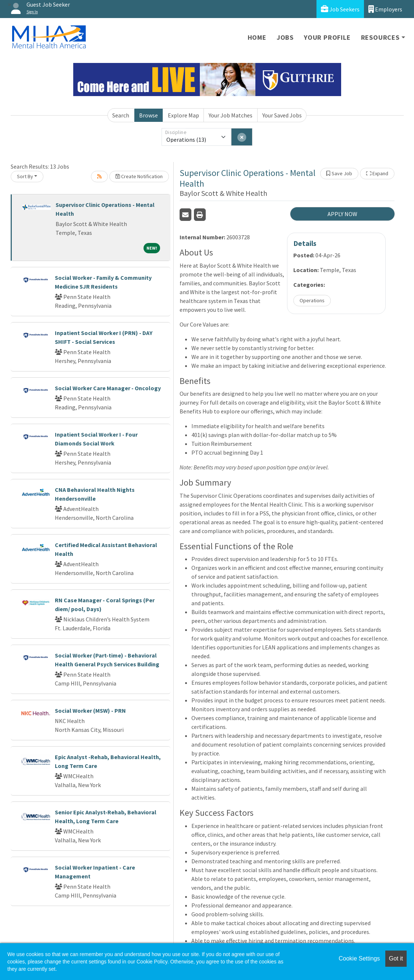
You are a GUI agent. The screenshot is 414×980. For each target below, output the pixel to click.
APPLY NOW (342, 214)
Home (257, 37)
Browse (148, 115)
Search (121, 115)
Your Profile (327, 37)
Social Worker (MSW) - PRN (90, 711)
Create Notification (139, 176)
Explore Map (183, 115)
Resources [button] (380, 37)
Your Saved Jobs (282, 115)
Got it (396, 958)
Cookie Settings (359, 958)
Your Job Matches (231, 115)
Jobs (285, 37)
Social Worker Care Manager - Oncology (108, 388)
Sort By (25, 176)
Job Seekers (340, 9)
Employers (385, 9)
